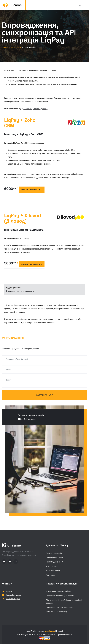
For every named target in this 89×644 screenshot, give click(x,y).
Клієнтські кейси (53, 571)
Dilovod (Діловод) (41, 109)
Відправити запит (44, 395)
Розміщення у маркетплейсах (59, 591)
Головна (5, 47)
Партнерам (51, 575)
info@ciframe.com (28, 419)
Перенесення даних (54, 557)
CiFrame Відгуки (13, 599)
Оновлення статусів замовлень (59, 607)
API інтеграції (16, 47)
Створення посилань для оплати (20, 291)
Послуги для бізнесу (55, 562)
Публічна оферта (64, 635)
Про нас (10, 591)
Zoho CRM (28, 109)
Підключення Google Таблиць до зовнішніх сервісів (64, 602)
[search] (80, 5)
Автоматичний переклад (56, 612)
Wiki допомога (52, 566)
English (34, 631)
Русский (60, 631)
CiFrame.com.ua (48, 635)
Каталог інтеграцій (54, 553)
